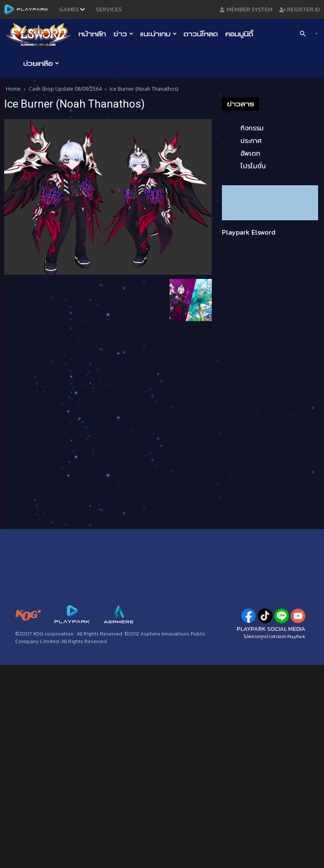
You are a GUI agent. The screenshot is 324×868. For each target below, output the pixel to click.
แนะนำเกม (158, 34)
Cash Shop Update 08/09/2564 (65, 89)
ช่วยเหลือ (41, 63)
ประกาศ (251, 141)
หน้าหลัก (92, 34)
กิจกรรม (252, 128)
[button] (305, 34)
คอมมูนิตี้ (239, 34)
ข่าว (123, 34)
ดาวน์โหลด (201, 34)
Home (13, 89)
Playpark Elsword (249, 232)
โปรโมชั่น (253, 166)
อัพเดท (250, 153)
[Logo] (40, 34)
